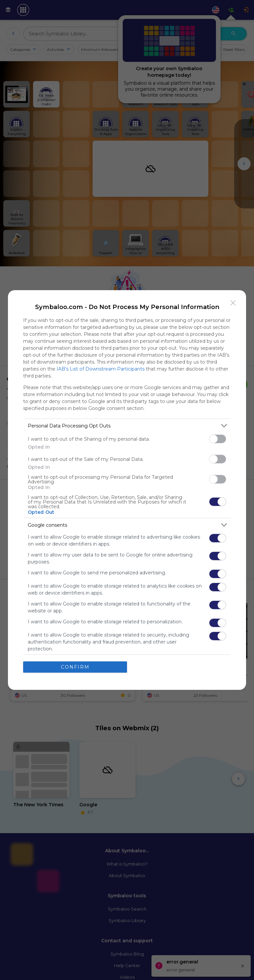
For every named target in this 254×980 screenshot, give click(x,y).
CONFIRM (75, 667)
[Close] (233, 303)
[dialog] (127, 490)
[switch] (218, 439)
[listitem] (127, 426)
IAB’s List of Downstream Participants (101, 369)
